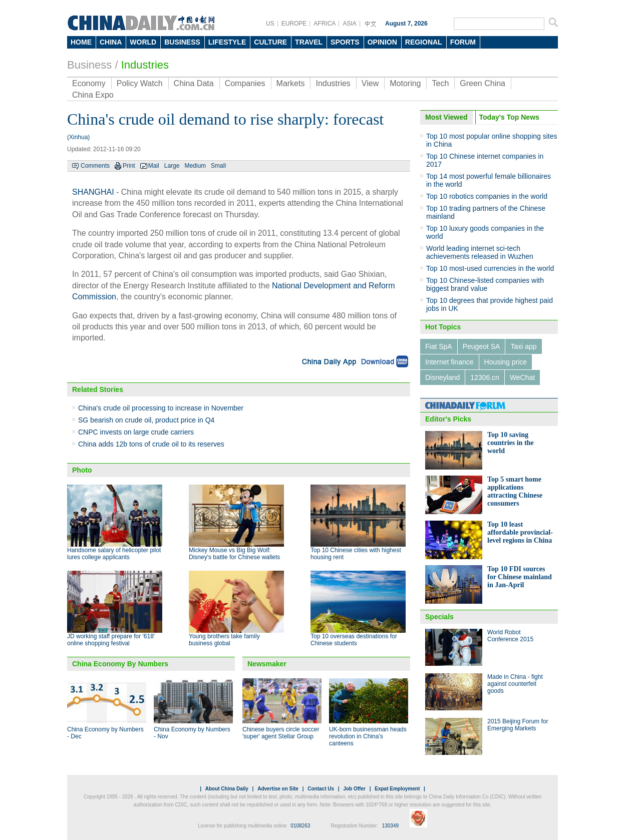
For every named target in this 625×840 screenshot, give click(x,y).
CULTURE (270, 42)
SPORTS (345, 42)
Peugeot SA (482, 346)
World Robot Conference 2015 (510, 636)
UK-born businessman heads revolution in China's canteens (368, 736)
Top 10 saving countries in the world (511, 443)
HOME (81, 42)
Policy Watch (140, 83)
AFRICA (325, 24)
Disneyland (442, 377)
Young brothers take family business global (224, 640)
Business (89, 65)
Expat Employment (397, 789)
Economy (89, 83)
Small (218, 166)
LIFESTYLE (227, 42)
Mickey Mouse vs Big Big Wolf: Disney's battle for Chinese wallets (234, 554)
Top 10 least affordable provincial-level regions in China (520, 532)
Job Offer (354, 789)
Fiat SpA (439, 346)
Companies (245, 83)
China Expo (93, 95)
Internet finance (449, 362)
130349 (390, 826)
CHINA (111, 42)
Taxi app (523, 346)
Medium (195, 166)
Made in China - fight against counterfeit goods (515, 684)
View (370, 83)
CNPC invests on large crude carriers (136, 432)
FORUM (463, 42)
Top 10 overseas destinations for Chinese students (354, 640)
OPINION (382, 42)
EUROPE (294, 24)
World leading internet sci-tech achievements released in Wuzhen (480, 252)
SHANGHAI (93, 192)
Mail (154, 166)
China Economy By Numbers (120, 664)
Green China (483, 83)
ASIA (349, 24)
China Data (194, 83)
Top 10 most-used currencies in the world (490, 268)
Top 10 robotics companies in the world (487, 196)
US (270, 24)
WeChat (522, 377)
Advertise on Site (278, 789)
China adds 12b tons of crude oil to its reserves (151, 444)
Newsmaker (267, 664)
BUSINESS (182, 42)
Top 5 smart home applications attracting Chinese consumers (515, 491)
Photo (82, 470)
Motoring (405, 83)
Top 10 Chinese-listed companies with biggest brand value (485, 284)
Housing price (506, 362)
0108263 (300, 826)
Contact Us (321, 789)
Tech (440, 83)
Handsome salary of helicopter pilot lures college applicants (114, 554)
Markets (291, 83)
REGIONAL (424, 42)
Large (172, 166)
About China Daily (227, 789)
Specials (439, 617)
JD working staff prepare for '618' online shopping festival (111, 640)
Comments (95, 166)
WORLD (143, 42)
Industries (145, 65)
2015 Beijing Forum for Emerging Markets (518, 725)
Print (129, 166)
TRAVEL (309, 42)
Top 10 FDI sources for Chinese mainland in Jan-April (520, 577)
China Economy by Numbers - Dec (105, 733)
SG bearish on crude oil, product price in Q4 (146, 420)
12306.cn (485, 377)
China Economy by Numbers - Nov (192, 733)
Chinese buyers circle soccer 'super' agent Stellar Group (281, 733)
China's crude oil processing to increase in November (161, 408)
